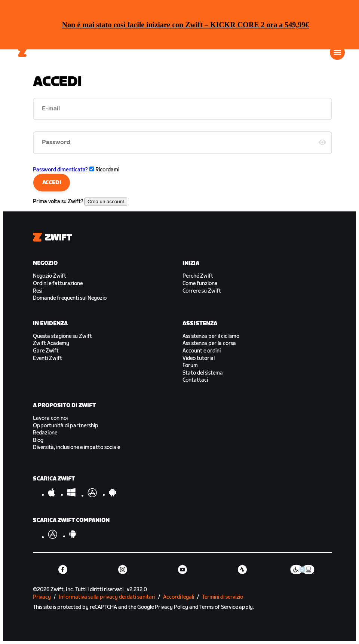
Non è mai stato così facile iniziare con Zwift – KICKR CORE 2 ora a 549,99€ (186, 25)
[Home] (23, 52)
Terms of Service (219, 607)
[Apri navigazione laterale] (337, 52)
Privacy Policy (171, 607)
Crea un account (106, 202)
